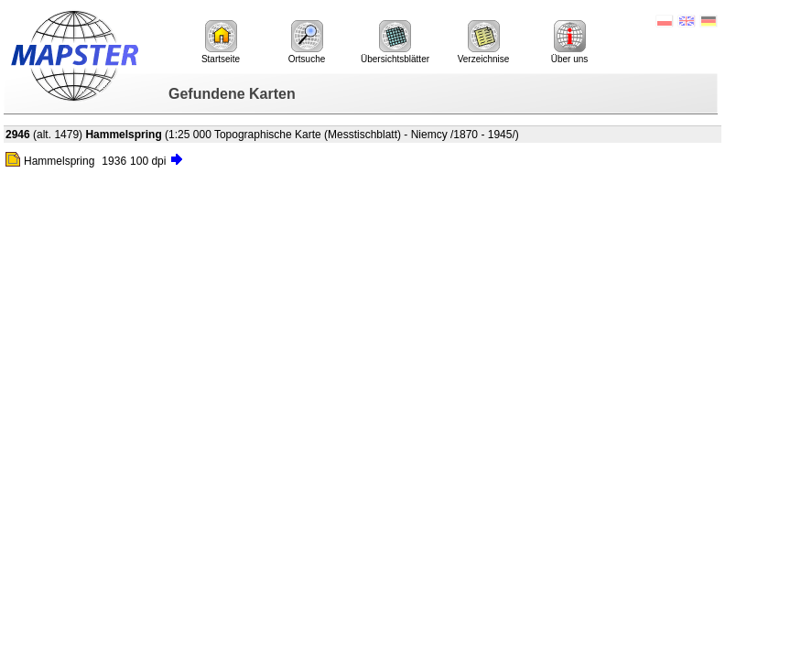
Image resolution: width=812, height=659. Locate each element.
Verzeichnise (484, 42)
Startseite (221, 42)
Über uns (570, 42)
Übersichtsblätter (395, 42)
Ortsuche (307, 42)
